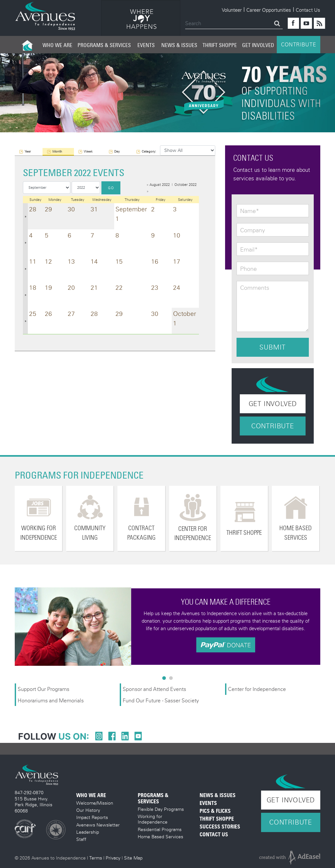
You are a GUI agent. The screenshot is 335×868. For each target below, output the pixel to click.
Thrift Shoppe (220, 45)
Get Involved (258, 45)
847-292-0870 (29, 792)
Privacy (113, 858)
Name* (250, 211)
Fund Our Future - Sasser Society (161, 700)
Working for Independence (153, 819)
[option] (141, 19)
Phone (248, 269)
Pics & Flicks (215, 811)
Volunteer (232, 10)
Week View (88, 152)
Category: (149, 151)
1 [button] (166, 680)
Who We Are (57, 45)
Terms (96, 858)
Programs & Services (104, 45)
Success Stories (220, 827)
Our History (88, 810)
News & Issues (179, 45)
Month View (57, 152)
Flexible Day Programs (161, 809)
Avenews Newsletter (98, 825)
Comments (255, 288)
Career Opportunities (269, 10)
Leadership (88, 832)
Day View (118, 152)
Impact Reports (92, 817)
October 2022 (185, 184)
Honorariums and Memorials (51, 700)
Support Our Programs (44, 689)
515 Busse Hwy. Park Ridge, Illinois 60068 (34, 805)
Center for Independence (258, 689)
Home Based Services (160, 836)
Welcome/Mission (95, 803)
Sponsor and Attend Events (154, 689)
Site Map (133, 858)
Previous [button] (10, 627)
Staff (81, 839)
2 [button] (172, 680)
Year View (28, 152)
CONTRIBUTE (299, 44)
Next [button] (325, 627)
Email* (249, 250)
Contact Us (308, 10)
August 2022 (160, 184)
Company (253, 230)
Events (146, 45)
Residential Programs (160, 829)
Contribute (273, 426)
